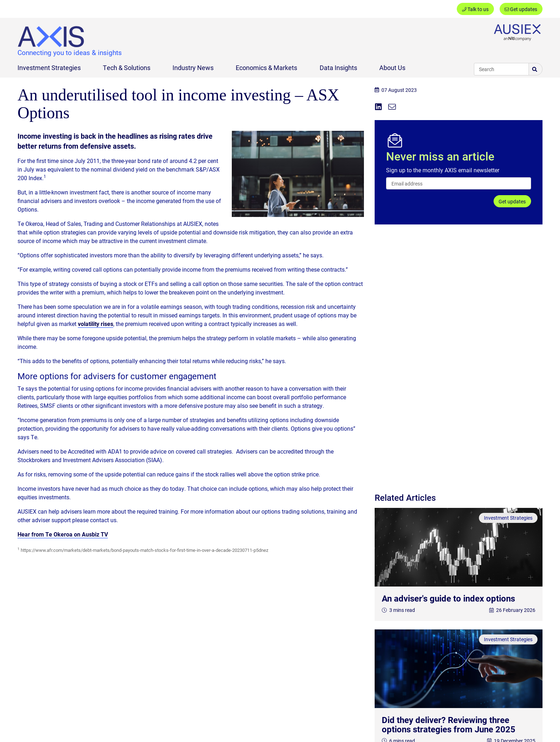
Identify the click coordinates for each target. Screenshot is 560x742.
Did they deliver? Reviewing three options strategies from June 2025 (449, 724)
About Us (392, 68)
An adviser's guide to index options (448, 598)
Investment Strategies (49, 68)
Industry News (193, 68)
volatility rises (96, 324)
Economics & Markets (266, 68)
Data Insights (338, 68)
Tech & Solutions (127, 68)
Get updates (521, 9)
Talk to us (475, 9)
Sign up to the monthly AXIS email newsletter (443, 170)
